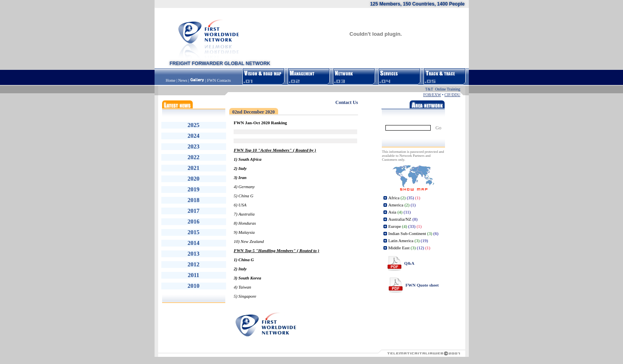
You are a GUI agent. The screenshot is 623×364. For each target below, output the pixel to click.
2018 (193, 200)
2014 (193, 243)
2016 (193, 221)
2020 (193, 179)
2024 (193, 136)
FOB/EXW (432, 95)
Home (171, 80)
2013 (193, 254)
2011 (193, 275)
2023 (193, 146)
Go (438, 128)
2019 (193, 189)
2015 (193, 232)
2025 (193, 125)
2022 (193, 157)
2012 (193, 264)
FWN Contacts (219, 80)
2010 (193, 286)
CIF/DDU (452, 95)
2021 (193, 168)
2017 (193, 211)
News (183, 80)
